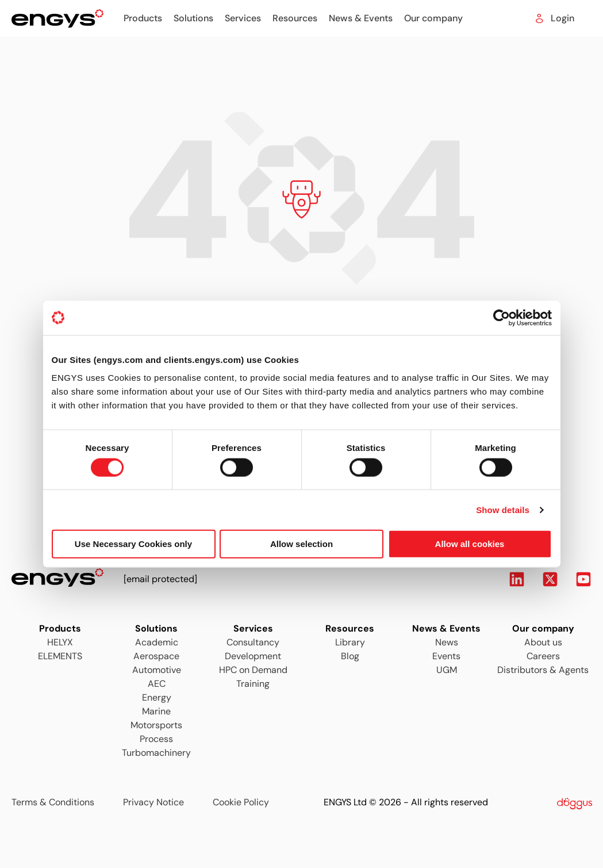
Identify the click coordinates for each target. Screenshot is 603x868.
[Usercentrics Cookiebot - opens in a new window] (502, 318)
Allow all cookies (470, 544)
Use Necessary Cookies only (133, 544)
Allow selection (301, 544)
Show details (503, 509)
